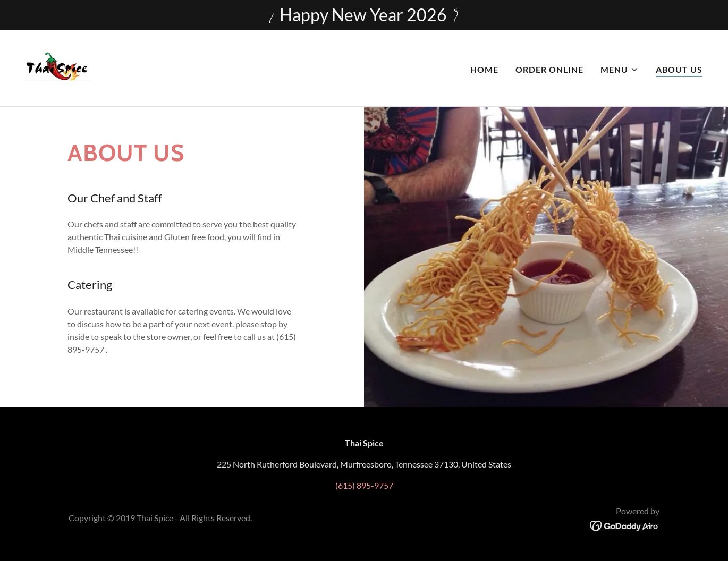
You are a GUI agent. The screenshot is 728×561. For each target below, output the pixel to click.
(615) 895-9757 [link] (364, 485)
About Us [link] (679, 69)
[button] (620, 70)
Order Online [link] (549, 69)
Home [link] (484, 69)
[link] (58, 67)
